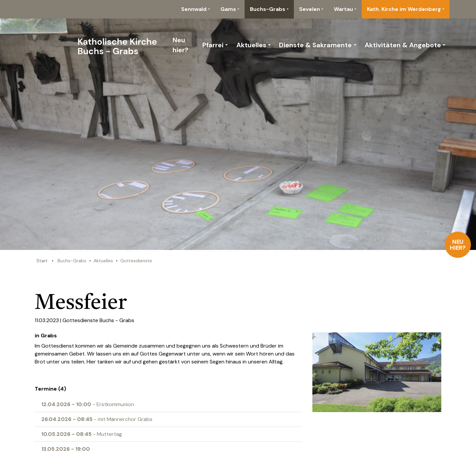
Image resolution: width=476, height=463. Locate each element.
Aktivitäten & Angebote (403, 45)
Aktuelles (251, 45)
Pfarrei (213, 45)
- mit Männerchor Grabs (97, 419)
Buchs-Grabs (268, 9)
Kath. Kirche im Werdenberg (404, 9)
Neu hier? (458, 245)
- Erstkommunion (88, 404)
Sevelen (310, 9)
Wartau (343, 9)
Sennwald (194, 9)
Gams (228, 9)
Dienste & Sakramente (315, 45)
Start (42, 261)
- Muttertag (82, 434)
